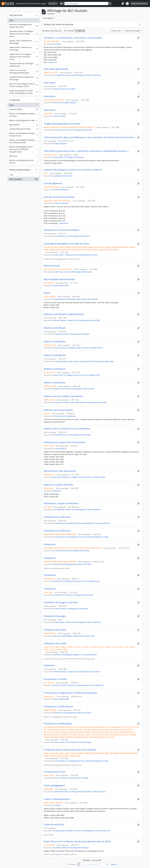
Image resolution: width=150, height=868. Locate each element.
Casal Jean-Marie (23, 110)
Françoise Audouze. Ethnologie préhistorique (23, 65)
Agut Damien (23, 125)
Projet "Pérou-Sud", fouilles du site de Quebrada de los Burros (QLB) (77, 841)
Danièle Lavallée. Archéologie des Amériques (72, 848)
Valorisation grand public (56, 69)
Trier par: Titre (116, 31)
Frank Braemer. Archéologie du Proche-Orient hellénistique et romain (81, 537)
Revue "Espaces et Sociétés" (65, 89)
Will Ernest (23, 157)
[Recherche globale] (86, 3)
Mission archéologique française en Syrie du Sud (23, 134)
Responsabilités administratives (59, 279)
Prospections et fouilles (55, 679)
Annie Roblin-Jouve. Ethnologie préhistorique (72, 236)
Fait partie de (16, 15)
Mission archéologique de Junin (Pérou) (23, 162)
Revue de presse (52, 266)
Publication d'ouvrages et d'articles (61, 602)
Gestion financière (61, 190)
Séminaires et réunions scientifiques (62, 230)
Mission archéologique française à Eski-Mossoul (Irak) (23, 141)
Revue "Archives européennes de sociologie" (72, 778)
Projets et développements (57, 799)
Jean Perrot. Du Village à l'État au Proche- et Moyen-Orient (23, 85)
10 (107, 864)
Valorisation (50, 83)
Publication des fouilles (55, 630)
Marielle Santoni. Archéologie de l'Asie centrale (72, 435)
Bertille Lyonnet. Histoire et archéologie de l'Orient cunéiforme (79, 685)
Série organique (23, 179)
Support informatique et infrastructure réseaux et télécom (73, 170)
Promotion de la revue (55, 772)
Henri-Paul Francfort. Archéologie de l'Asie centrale (74, 389)
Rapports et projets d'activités (58, 485)
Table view (80, 31)
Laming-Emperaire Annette (23, 129)
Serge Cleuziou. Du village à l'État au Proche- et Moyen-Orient (23, 57)
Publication (49, 665)
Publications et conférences (57, 517)
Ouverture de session (139, 3)
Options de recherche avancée (58, 24)
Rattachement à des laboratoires (60, 471)
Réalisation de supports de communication (65, 442)
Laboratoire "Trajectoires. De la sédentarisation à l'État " (76, 255)
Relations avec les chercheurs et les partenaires (67, 429)
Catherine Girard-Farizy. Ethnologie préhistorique (74, 595)
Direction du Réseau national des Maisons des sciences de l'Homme (81, 402)
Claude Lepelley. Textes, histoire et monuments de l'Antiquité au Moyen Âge (84, 361)
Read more (53, 62)
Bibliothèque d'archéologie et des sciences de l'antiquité (76, 299)
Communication (60, 448)
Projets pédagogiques (54, 785)
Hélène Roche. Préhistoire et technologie (23, 49)
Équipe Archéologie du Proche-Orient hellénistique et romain (23, 92)
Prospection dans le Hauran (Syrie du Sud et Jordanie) (70, 750)
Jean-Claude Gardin (62, 286)
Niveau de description (20, 170)
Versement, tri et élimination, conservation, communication (73, 38)
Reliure (47, 293)
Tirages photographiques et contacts (62, 124)
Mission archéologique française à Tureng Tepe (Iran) (75, 655)
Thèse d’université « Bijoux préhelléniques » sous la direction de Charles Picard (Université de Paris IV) (89, 137)
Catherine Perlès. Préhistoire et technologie (23, 78)
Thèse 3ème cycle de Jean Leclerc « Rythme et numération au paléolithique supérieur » (86, 151)
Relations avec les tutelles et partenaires (63, 396)
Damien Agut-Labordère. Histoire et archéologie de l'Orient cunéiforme (82, 523)
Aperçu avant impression (52, 31)
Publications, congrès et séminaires (61, 503)
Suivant (114, 864)
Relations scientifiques (55, 328)
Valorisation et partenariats (65, 416)
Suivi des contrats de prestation (59, 197)
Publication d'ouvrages (55, 616)
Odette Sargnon (61, 144)
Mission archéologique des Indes (23, 121)
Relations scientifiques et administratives (64, 314)
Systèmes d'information (64, 176)
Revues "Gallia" (60, 116)
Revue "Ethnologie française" (66, 103)
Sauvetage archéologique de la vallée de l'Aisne (67, 244)
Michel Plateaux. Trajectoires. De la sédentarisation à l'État (77, 320)
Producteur (15, 100)
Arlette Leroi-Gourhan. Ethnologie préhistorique (73, 130)
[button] (123, 4)
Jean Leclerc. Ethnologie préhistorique (69, 157)
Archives (58, 44)
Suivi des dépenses (53, 183)
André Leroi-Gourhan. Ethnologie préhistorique (23, 72)
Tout (11, 20)
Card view (69, 31)
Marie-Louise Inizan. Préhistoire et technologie (73, 742)
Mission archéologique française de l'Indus (23, 115)
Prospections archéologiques (58, 724)
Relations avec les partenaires (58, 410)
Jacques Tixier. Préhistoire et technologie (23, 42)
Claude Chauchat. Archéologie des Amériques (72, 334)
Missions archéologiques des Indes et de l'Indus (23, 26)
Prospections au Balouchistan (58, 707)
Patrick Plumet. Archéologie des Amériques (71, 609)
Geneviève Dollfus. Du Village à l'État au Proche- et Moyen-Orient (23, 34)
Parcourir (52, 3)
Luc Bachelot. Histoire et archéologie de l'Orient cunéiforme (78, 75)
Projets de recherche (54, 824)
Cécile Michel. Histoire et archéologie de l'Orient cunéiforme (78, 622)
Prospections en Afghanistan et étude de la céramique (70, 693)
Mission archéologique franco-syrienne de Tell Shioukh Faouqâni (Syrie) (23, 149)
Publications (50, 544)
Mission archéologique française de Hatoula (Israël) (74, 636)
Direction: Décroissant (133, 31)
